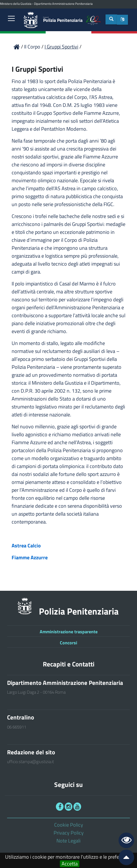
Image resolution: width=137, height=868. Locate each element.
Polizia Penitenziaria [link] (63, 20)
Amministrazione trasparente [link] (69, 632)
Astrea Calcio (26, 546)
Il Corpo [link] (33, 47)
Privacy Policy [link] (69, 833)
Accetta (70, 864)
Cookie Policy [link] (69, 825)
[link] (11, 19)
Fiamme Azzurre (30, 557)
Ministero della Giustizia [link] (16, 4)
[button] (122, 20)
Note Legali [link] (68, 841)
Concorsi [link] (68, 643)
